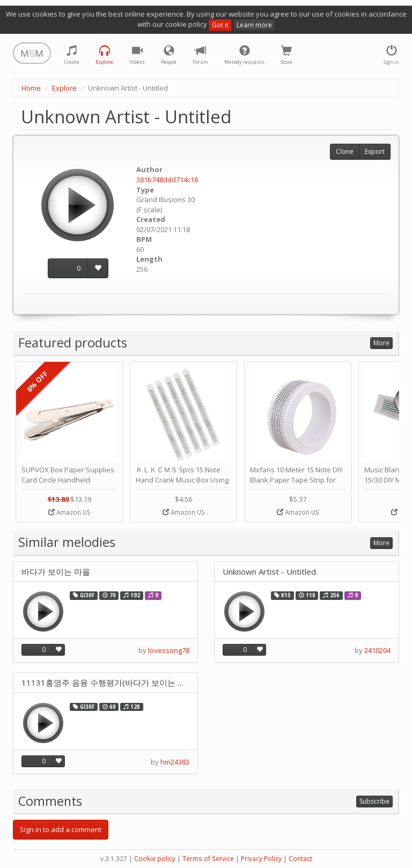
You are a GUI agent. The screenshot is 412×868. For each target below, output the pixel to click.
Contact (300, 859)
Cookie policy (155, 859)
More (381, 343)
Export (375, 151)
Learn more (254, 25)
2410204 (377, 650)
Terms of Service (208, 859)
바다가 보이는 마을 (56, 572)
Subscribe (374, 801)
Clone (345, 151)
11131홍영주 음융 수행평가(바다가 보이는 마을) (105, 683)
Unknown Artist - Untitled (269, 572)
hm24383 (175, 762)
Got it (220, 25)
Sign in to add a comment (61, 829)
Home (31, 88)
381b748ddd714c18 (167, 180)
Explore (64, 88)
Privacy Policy (261, 859)
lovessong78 (169, 650)
